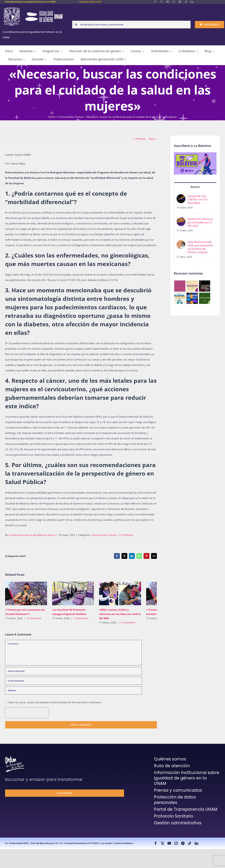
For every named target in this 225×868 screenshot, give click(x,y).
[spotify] (180, 2)
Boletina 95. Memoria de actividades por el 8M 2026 (200, 222)
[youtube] (168, 2)
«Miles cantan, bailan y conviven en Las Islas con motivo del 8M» (120, 614)
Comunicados (99, 535)
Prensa (112, 535)
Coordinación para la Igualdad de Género (32, 535)
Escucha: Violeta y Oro (90, 2)
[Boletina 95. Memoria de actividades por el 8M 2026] (181, 220)
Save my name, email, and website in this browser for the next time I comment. (55, 702)
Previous (141, 139)
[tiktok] (186, 2)
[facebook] (155, 2)
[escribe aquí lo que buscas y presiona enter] (131, 25)
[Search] (76, 25)
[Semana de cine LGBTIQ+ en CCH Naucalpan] (181, 197)
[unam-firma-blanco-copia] (15, 757)
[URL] (73, 690)
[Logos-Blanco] (33, 7)
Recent (195, 187)
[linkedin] (192, 2)
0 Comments (126, 535)
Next (152, 139)
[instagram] (174, 2)
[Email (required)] (73, 681)
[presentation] (27, 713)
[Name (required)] (73, 671)
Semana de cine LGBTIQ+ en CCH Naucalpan (197, 199)
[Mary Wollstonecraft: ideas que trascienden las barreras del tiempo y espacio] (181, 243)
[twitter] (161, 2)
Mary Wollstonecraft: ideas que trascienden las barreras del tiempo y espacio (200, 247)
